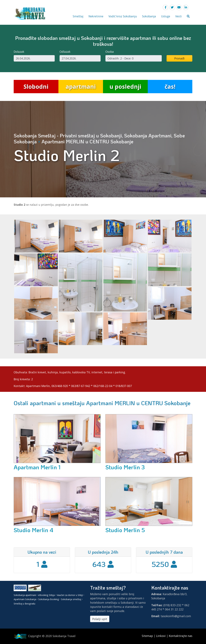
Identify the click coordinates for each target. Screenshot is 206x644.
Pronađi (179, 58)
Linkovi (161, 636)
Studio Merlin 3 (125, 467)
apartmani (81, 86)
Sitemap (148, 636)
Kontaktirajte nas (181, 636)
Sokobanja (149, 16)
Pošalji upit (100, 619)
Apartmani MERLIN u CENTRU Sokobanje (87, 141)
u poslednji (125, 86)
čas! (170, 86)
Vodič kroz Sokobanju (123, 16)
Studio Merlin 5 (125, 530)
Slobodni (36, 86)
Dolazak (19, 52)
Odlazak (65, 52)
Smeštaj (78, 16)
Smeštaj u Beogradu (24, 604)
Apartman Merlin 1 (37, 467)
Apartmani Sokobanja (25, 599)
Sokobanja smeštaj (71, 599)
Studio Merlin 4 (33, 530)
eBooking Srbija (46, 595)
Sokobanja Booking (49, 599)
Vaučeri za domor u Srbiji (70, 595)
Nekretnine (96, 16)
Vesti (178, 16)
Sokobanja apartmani (25, 595)
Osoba (110, 52)
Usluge (166, 16)
